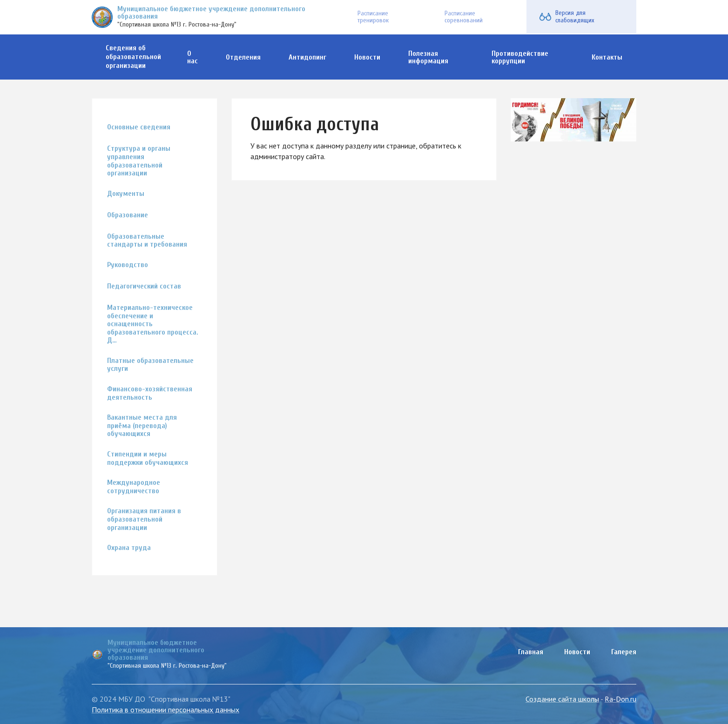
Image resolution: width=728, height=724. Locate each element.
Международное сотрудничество (134, 487)
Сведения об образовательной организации (133, 57)
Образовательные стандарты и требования (147, 241)
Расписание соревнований (462, 17)
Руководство (128, 265)
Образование (128, 215)
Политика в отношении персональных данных (165, 710)
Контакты (607, 57)
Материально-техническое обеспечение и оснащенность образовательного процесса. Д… (153, 324)
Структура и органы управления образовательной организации (139, 161)
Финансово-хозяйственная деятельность (150, 393)
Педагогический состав (144, 286)
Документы (126, 194)
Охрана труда (129, 548)
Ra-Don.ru (620, 699)
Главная (531, 652)
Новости (367, 57)
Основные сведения (139, 127)
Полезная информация (428, 57)
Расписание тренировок (372, 17)
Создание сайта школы (562, 699)
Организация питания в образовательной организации (144, 519)
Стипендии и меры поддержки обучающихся (148, 459)
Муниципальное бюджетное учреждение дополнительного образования (211, 13)
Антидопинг (307, 57)
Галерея (624, 652)
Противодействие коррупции (520, 57)
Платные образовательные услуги (150, 365)
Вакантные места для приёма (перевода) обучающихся (142, 426)
